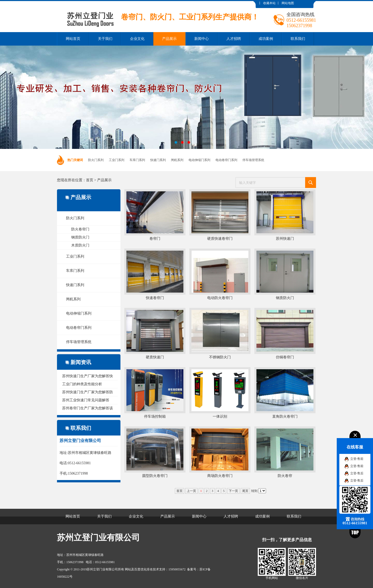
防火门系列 (96, 160)
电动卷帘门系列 (226, 160)
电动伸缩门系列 (199, 160)
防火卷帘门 (80, 229)
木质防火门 (80, 245)
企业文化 (137, 39)
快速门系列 (158, 160)
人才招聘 (234, 39)
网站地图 (288, 3)
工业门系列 (117, 160)
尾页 (245, 491)
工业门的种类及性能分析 (82, 384)
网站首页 (73, 39)
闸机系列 (177, 160)
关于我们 (105, 39)
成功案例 (266, 39)
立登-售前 (357, 459)
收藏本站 (269, 3)
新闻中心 (202, 39)
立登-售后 (357, 473)
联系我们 (298, 39)
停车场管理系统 (253, 160)
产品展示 (169, 39)
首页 (90, 180)
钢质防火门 (80, 237)
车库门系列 (137, 160)
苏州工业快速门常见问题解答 (86, 400)
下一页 (233, 491)
